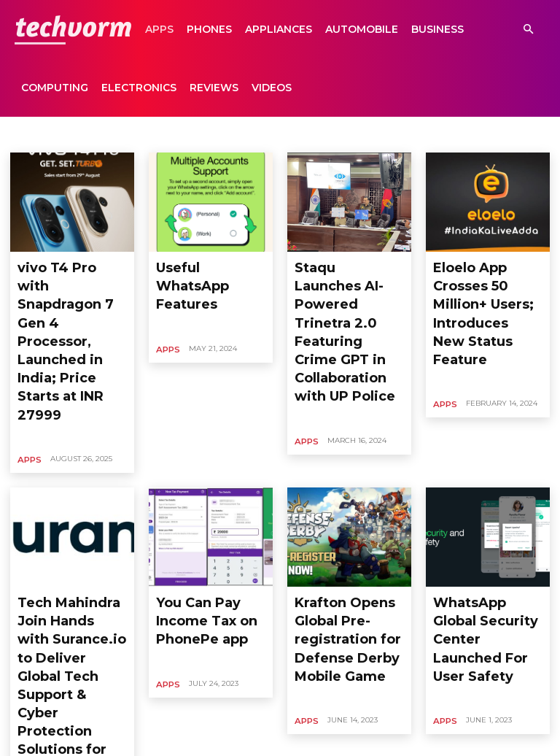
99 (144, 678)
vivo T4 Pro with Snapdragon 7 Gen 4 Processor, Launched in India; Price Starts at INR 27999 (70, 289)
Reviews (214, 88)
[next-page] (176, 678)
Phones (209, 29)
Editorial (307, 134)
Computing (55, 88)
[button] (528, 30)
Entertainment (425, 134)
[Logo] (73, 29)
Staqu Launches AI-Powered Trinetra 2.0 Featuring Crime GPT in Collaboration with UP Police (347, 289)
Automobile (362, 29)
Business (437, 29)
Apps (159, 29)
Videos (272, 88)
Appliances (279, 29)
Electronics (139, 88)
